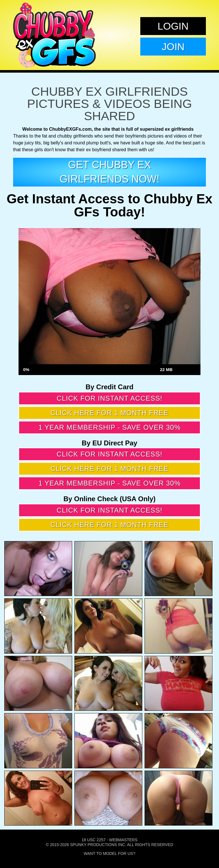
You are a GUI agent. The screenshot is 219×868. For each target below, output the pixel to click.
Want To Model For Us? (110, 853)
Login (173, 26)
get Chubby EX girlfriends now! (109, 172)
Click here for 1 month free (109, 413)
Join (173, 47)
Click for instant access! (110, 398)
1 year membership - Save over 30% (110, 427)
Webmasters (123, 840)
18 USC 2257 (94, 840)
